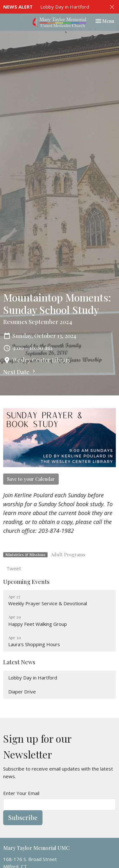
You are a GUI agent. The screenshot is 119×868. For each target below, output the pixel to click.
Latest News (19, 662)
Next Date (20, 372)
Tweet (14, 568)
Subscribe (23, 817)
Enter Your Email (21, 793)
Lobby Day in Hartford (65, 7)
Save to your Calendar (31, 479)
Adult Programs (68, 554)
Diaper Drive (22, 692)
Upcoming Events (26, 582)
